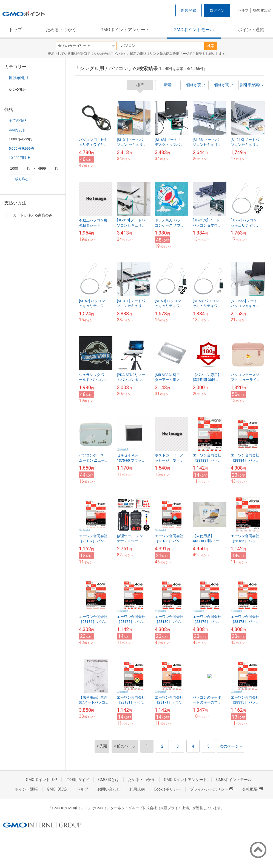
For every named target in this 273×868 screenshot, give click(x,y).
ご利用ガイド (78, 780)
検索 (211, 46)
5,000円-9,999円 (22, 148)
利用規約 (137, 789)
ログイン (217, 10)
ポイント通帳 (251, 30)
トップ (15, 30)
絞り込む (22, 179)
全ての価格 (18, 121)
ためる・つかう (61, 30)
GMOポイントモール (194, 30)
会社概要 (252, 789)
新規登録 (189, 10)
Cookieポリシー (167, 789)
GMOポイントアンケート (125, 30)
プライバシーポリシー (212, 789)
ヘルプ (243, 10)
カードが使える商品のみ (29, 215)
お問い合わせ (109, 789)
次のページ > (231, 746)
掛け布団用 (18, 78)
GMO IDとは (109, 780)
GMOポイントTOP (41, 780)
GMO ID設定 (262, 10)
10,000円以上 (19, 158)
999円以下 (17, 130)
